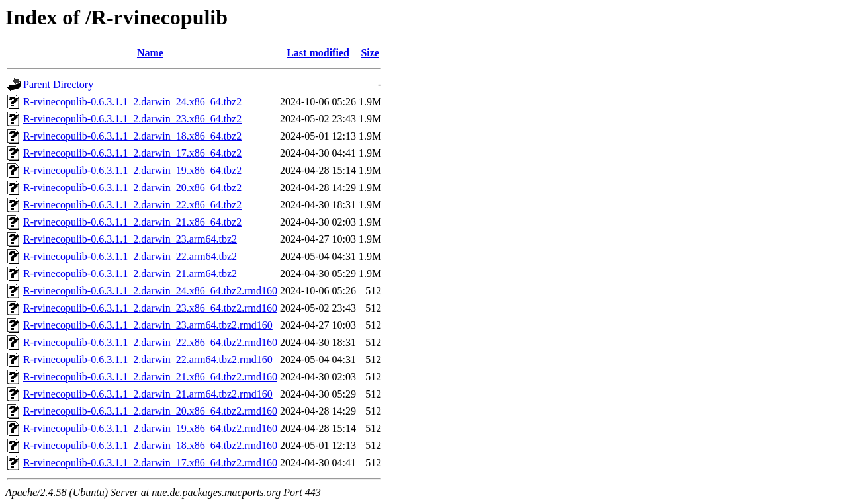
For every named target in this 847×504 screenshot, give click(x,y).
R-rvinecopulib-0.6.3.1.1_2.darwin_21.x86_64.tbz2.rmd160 (150, 377)
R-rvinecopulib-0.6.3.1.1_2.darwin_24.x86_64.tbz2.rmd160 (150, 291)
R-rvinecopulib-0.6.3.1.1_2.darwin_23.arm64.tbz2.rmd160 (148, 325)
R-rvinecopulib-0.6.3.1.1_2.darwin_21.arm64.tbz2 (130, 273)
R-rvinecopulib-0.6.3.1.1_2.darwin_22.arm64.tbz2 (130, 256)
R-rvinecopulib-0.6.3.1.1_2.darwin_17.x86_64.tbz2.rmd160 (150, 463)
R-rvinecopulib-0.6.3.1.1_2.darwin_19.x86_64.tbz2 (132, 170)
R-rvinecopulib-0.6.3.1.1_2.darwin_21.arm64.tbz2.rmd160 (148, 394)
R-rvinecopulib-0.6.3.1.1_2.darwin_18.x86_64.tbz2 (132, 136)
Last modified (318, 53)
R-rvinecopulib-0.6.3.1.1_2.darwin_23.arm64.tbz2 (130, 239)
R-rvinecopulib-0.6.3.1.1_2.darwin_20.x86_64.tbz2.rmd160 (150, 411)
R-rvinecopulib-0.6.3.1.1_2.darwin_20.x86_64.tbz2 (132, 188)
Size (370, 53)
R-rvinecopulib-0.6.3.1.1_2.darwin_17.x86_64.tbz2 (132, 153)
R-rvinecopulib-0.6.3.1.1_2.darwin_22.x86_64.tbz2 (132, 205)
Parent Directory (58, 84)
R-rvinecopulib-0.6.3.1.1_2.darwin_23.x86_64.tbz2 (132, 119)
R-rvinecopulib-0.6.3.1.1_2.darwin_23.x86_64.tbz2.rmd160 (150, 308)
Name (150, 53)
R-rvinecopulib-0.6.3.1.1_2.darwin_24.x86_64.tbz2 (132, 102)
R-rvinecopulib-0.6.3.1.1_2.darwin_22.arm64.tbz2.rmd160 (148, 359)
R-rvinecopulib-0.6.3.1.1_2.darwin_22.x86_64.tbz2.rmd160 (150, 342)
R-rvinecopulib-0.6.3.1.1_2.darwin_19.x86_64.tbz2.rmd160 (150, 428)
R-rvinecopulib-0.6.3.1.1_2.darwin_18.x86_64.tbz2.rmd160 (150, 445)
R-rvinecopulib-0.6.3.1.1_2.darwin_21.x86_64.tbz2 (132, 222)
